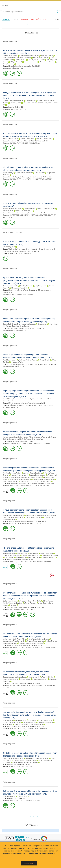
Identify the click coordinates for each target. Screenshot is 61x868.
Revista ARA (12, 798)
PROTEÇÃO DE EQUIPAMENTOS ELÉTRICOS (24, 215)
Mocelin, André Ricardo (11, 679)
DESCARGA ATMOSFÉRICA (43, 179)
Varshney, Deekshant (12, 326)
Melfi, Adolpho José (29, 439)
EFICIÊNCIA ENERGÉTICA (18, 109)
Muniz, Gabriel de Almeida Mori (44, 479)
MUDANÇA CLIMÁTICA (43, 444)
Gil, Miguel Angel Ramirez (38, 399)
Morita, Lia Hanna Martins (46, 209)
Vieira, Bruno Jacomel (38, 475)
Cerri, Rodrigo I (8, 720)
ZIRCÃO (12, 610)
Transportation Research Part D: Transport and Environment (28, 364)
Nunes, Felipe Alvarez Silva (31, 555)
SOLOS (19, 444)
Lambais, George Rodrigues (33, 473)
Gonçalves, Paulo (17, 362)
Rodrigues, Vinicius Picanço (28, 360)
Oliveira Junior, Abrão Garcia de (13, 101)
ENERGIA (13, 253)
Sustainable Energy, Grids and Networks (21, 522)
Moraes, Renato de (30, 722)
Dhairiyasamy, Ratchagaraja (26, 324)
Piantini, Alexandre (26, 286)
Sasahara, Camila (47, 56)
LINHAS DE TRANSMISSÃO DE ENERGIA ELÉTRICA (26, 524)
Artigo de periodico (10, 41)
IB (29, 560)
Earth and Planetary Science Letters (20, 727)
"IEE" (16, 20)
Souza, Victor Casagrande (12, 555)
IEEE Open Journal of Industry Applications (22, 403)
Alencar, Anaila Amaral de (20, 475)
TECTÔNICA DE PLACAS (17, 729)
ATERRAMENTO (8, 217)
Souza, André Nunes (10, 401)
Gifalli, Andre (51, 399)
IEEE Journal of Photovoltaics (18, 683)
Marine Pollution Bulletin (16, 66)
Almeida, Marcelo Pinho (45, 139)
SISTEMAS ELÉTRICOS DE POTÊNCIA (22, 179)
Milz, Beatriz (9, 557)
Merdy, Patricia (17, 439)
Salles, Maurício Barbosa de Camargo (25, 762)
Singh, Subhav (24, 326)
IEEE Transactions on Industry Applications (22, 213)
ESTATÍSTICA (21, 562)
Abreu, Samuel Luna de (11, 139)
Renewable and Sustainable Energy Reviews (23, 483)
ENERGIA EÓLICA (52, 648)
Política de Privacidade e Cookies (43, 853)
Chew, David (33, 720)
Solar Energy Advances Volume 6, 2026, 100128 (24, 141)
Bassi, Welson (31, 101)
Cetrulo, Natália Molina (41, 58)
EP (53, 483)
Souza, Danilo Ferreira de (24, 173)
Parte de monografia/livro (13, 232)
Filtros (6, 19)
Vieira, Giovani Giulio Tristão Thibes (15, 639)
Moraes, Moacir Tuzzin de (33, 477)
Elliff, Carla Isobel (16, 62)
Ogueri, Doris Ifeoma (10, 324)
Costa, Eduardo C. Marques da (36, 515)
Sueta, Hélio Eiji (8, 173)
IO (37, 66)
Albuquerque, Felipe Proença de (13, 515)
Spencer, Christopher (22, 724)
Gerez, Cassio (51, 515)
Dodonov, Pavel (22, 553)
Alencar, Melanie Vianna (36, 60)
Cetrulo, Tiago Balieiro (10, 56)
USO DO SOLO (45, 486)
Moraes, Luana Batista (10, 286)
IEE (39, 66)
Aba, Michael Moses (10, 360)
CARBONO (13, 444)
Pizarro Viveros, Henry (40, 679)
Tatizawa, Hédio (16, 103)
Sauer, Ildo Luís (45, 360)
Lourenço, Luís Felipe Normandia (14, 641)
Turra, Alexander (8, 64)
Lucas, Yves (40, 439)
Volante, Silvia (8, 724)
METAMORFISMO (42, 729)
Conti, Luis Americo (31, 62)
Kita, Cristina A (21, 557)
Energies (11, 107)
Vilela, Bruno (34, 553)
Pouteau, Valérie (28, 437)
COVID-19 (48, 562)
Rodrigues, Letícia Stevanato (29, 56)
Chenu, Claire (18, 437)
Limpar (57, 19)
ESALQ (31, 441)
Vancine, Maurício (9, 553)
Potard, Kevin (46, 437)
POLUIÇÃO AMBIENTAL (24, 253)
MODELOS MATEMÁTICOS (37, 686)
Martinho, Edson (30, 209)
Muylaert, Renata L (49, 557)
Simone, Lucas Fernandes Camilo (25, 760)
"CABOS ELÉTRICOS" (39, 20)
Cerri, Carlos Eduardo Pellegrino (20, 479)
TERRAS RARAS (20, 610)
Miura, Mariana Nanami (11, 481)
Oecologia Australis (15, 560)
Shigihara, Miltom (41, 286)
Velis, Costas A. (21, 60)
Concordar (29, 863)
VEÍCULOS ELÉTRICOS (17, 366)
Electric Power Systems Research (19, 290)
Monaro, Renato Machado (36, 641)
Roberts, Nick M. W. (46, 720)
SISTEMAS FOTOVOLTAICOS (19, 143)
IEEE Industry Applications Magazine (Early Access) (25, 177)
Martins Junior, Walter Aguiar (13, 209)
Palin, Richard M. (21, 720)
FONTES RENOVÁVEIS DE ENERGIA (21, 767)
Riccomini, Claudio (37, 724)
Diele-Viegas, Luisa (47, 553)
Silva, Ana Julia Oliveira (50, 555)
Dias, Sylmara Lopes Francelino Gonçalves (17, 58)
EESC (37, 683)
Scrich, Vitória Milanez (47, 62)
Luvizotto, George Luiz (46, 722)
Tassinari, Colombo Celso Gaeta (30, 601)
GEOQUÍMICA (30, 610)
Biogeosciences (14, 441)
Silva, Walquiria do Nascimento (13, 517)
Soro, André (38, 437)
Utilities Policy (13, 765)
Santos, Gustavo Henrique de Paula (15, 677)
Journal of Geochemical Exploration (20, 607)
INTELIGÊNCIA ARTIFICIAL (35, 562)
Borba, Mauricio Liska (10, 601)
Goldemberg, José (9, 247)
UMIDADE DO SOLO (28, 444)
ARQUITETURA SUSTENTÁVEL (31, 801)
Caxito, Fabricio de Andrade (12, 722)
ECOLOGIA (13, 562)
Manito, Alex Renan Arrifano (12, 473)
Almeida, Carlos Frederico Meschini (31, 643)
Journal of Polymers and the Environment (22, 328)
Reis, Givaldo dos (48, 677)
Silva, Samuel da (34, 677)
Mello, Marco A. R (34, 557)
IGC (43, 607)
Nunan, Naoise (8, 437)
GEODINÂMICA (31, 729)
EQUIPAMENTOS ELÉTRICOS (34, 405)
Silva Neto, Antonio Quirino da (33, 103)
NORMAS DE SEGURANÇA (47, 215)
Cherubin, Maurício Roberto (42, 481)
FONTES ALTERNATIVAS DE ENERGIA (22, 648)
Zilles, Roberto (39, 173)
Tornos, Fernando (31, 603)
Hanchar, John (18, 603)
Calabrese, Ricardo (9, 796)
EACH (34, 66)
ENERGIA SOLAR (34, 143)
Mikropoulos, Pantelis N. (19, 288)
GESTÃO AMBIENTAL (16, 68)
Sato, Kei (14, 605)
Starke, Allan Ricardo (27, 139)
